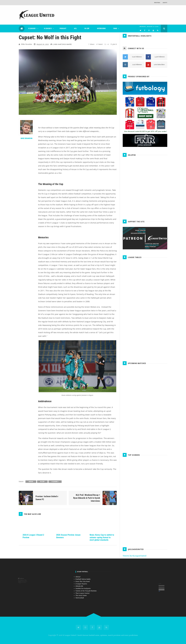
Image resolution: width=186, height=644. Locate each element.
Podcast (63, 28)
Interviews (101, 28)
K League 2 (48, 28)
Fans (115, 28)
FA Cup (87, 28)
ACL (75, 28)
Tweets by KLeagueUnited (135, 556)
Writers (157, 3)
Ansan (31, 482)
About (165, 3)
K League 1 (32, 28)
